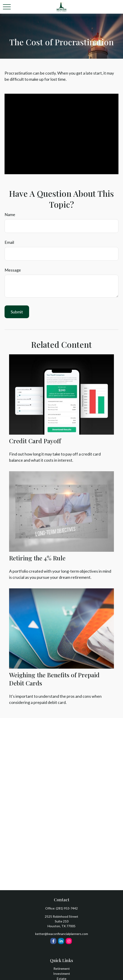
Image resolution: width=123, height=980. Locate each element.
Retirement (62, 969)
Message (13, 270)
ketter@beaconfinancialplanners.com (62, 934)
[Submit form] (17, 312)
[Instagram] (69, 941)
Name (10, 214)
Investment (62, 974)
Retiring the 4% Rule (37, 558)
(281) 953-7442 (67, 908)
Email (9, 242)
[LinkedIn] (61, 941)
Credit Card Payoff (35, 441)
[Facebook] (53, 941)
